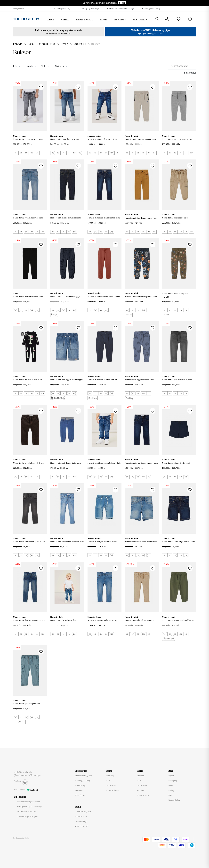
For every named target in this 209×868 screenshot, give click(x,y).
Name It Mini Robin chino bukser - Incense (139, 622)
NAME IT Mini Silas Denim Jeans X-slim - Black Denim (30, 543)
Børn (31, 44)
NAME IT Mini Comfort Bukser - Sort (28, 297)
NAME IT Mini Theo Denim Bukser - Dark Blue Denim (104, 465)
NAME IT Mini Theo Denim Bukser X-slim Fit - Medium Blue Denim (67, 543)
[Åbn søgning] (157, 19)
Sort (43, 393)
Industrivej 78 (81, 816)
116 (37, 153)
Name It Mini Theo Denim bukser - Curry (142, 218)
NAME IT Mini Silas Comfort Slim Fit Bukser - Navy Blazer (102, 381)
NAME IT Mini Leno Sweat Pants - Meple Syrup (104, 298)
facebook (18, 781)
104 (26, 153)
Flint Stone (129, 398)
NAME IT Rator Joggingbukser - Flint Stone (139, 381)
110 (32, 153)
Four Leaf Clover (169, 639)
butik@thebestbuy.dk (23, 772)
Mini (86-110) (47, 44)
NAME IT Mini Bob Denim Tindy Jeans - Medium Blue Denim (66, 465)
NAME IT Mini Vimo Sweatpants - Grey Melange (178, 141)
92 (16, 153)
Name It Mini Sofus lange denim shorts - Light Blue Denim (141, 543)
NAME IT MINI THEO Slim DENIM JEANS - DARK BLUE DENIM (29, 622)
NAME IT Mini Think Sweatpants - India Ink (141, 298)
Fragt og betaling (83, 780)
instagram (25, 782)
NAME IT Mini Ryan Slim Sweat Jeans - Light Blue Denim (29, 220)
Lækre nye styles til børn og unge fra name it (58, 30)
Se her (122, 3)
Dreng (64, 44)
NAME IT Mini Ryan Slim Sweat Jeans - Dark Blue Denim (103, 141)
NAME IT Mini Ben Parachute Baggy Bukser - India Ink (65, 298)
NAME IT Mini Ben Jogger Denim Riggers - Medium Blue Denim (67, 381)
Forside (18, 44)
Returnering (80, 785)
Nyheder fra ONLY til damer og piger (151, 30)
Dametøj (110, 776)
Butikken (79, 790)
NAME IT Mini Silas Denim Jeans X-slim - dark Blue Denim (104, 220)
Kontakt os (80, 795)
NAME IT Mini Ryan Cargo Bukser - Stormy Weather (27, 705)
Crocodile (166, 315)
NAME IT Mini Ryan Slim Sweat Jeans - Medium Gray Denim (178, 381)
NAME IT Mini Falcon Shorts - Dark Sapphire (176, 465)
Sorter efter (190, 73)
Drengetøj (173, 780)
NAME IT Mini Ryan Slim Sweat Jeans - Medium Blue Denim (66, 141)
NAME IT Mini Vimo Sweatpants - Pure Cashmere (141, 141)
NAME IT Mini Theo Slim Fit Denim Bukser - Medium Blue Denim (64, 622)
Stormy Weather (19, 722)
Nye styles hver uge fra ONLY (151, 33)
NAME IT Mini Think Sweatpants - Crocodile (176, 295)
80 (127, 153)
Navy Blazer (93, 398)
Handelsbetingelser (83, 776)
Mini (170, 795)
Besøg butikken (19, 9)
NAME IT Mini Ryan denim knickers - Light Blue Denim (103, 543)
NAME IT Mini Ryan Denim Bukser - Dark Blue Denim (141, 465)
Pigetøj (171, 776)
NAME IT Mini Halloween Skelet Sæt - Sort (28, 381)
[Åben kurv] (190, 18)
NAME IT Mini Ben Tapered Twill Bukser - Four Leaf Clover (179, 622)
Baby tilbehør (174, 800)
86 (53, 153)
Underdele (80, 44)
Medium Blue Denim (58, 398)
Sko (108, 780)
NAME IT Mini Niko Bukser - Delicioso (29, 463)
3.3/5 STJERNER (20, 790)
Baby (171, 785)
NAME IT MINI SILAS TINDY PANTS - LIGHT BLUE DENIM (103, 622)
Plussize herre (143, 795)
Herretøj (141, 776)
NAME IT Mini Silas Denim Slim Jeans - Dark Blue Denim (66, 220)
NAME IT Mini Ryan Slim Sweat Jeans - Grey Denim (29, 141)
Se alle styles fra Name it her (58, 33)
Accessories (142, 785)
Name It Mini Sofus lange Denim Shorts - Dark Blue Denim (178, 543)
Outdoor (141, 790)
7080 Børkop (81, 821)
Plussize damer (113, 790)
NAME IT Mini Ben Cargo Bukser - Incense (176, 220)
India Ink (54, 315)
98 (21, 153)
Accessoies (111, 785)
